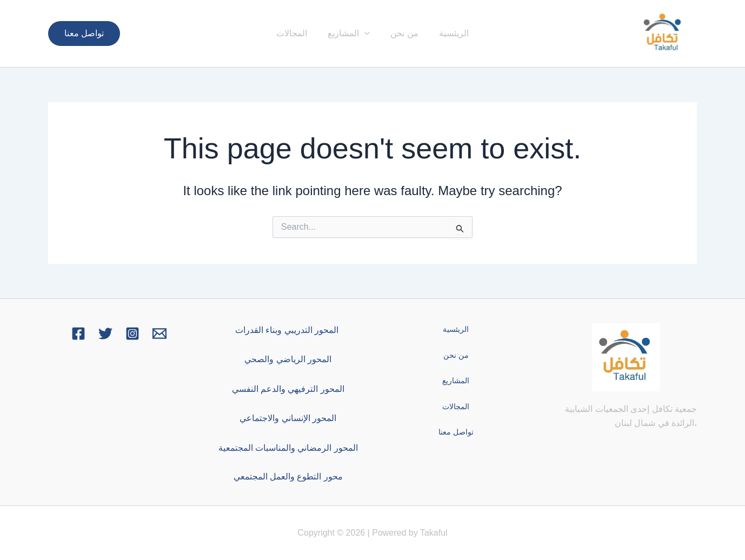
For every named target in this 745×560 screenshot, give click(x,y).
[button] (84, 34)
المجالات (297, 33)
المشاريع (350, 34)
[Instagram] (132, 334)
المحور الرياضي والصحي (288, 359)
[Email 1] (159, 334)
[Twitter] (105, 334)
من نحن (403, 33)
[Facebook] (78, 334)
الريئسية (449, 33)
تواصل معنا (457, 432)
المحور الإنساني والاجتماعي (288, 418)
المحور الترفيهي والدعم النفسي (288, 389)
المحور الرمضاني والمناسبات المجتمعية (288, 448)
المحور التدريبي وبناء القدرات (288, 330)
